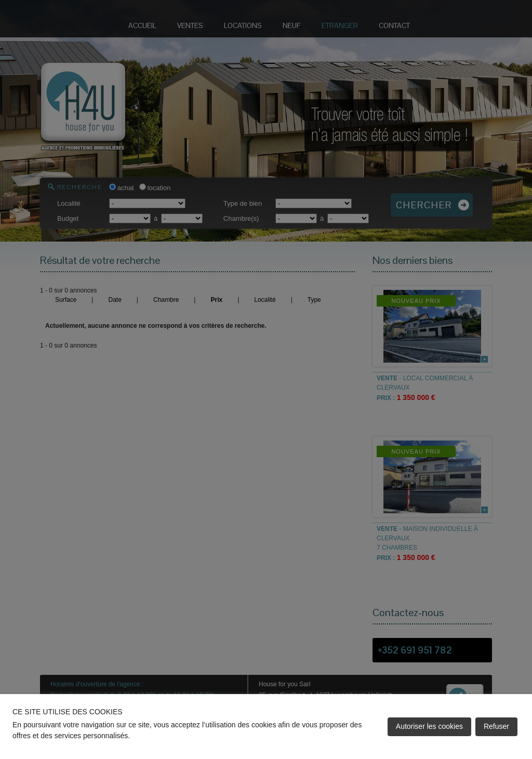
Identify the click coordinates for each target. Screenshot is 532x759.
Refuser (496, 726)
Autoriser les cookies (429, 726)
